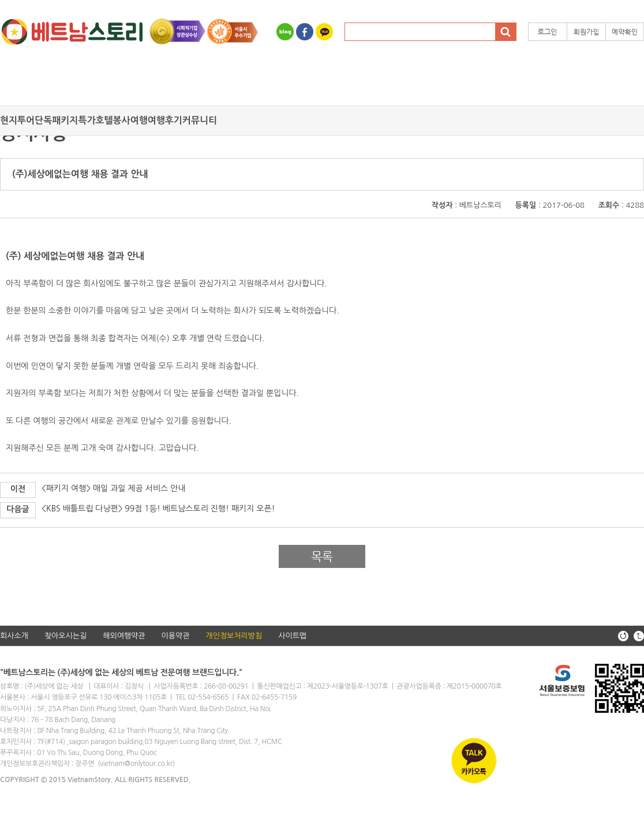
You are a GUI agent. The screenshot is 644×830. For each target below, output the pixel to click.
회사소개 (14, 636)
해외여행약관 (124, 636)
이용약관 (176, 636)
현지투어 (17, 120)
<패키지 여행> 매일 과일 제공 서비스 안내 (113, 488)
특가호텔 (95, 120)
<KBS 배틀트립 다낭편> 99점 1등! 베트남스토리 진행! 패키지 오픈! (158, 509)
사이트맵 (292, 636)
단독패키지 (56, 120)
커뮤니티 (200, 120)
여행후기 (165, 120)
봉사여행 (130, 120)
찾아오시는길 (65, 636)
